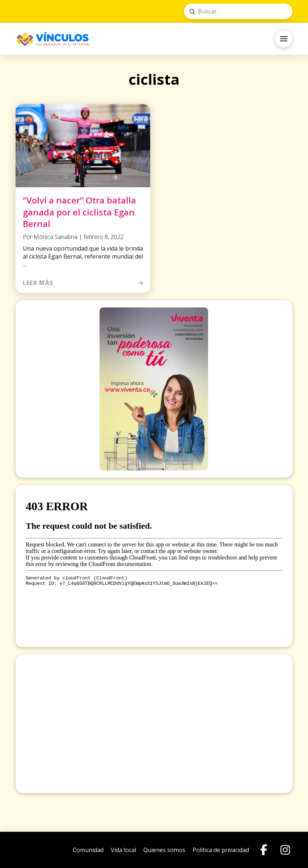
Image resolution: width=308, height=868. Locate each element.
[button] (284, 39)
